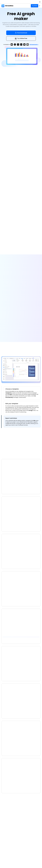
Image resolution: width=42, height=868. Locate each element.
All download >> (34, 45)
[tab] (22, 393)
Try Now (35, 6)
